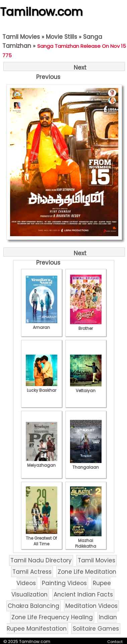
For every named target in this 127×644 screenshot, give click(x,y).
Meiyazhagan (42, 462)
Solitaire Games (96, 629)
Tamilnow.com (41, 12)
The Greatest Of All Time (42, 538)
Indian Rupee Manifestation (62, 623)
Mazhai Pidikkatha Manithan (86, 543)
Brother (86, 326)
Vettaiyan (86, 388)
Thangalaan (86, 464)
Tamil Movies (21, 37)
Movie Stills (61, 37)
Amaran (42, 325)
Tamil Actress (32, 572)
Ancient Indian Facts (83, 594)
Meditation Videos (91, 606)
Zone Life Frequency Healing (52, 617)
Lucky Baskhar (42, 387)
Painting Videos (64, 583)
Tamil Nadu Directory (41, 560)
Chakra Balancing (34, 606)
